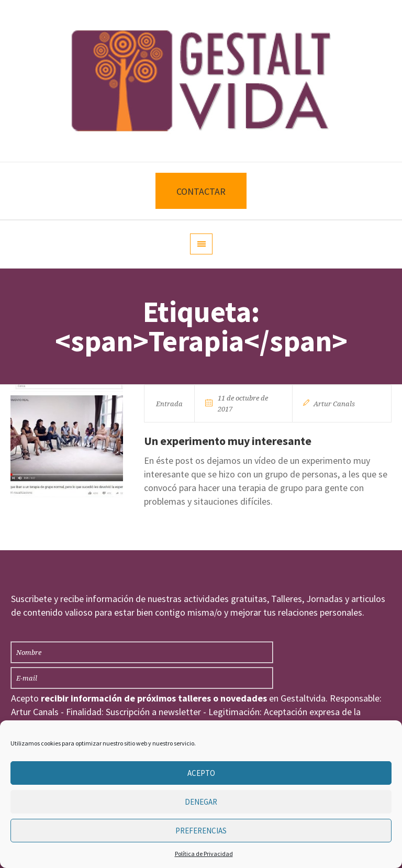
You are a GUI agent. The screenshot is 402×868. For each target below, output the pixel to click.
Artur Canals (334, 404)
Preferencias (201, 831)
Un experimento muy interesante (228, 441)
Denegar (201, 802)
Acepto (201, 773)
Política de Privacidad (204, 854)
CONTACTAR (201, 191)
